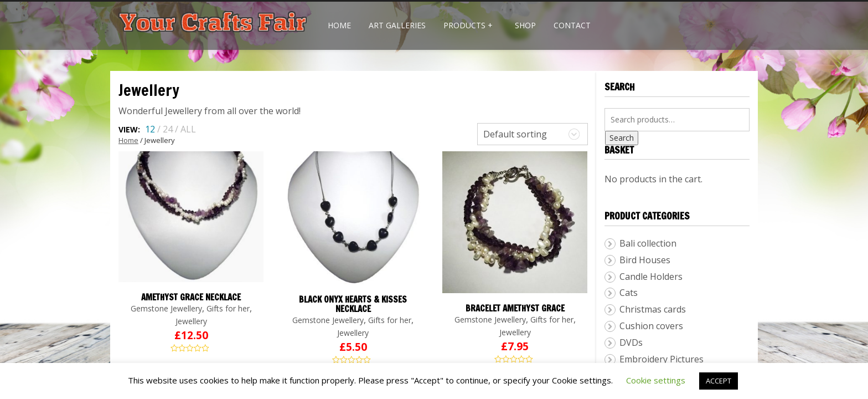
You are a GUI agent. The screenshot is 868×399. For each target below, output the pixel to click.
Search (622, 138)
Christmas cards (653, 309)
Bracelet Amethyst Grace (515, 308)
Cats (629, 293)
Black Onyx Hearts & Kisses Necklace (353, 304)
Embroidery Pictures (662, 359)
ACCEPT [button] (719, 381)
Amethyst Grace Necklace (191, 297)
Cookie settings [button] (656, 380)
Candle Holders (651, 277)
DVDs (631, 342)
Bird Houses (645, 260)
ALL (188, 129)
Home (339, 25)
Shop (525, 25)
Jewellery (191, 321)
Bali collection (648, 243)
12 (150, 129)
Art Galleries (397, 25)
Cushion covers (651, 326)
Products (468, 25)
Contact (572, 25)
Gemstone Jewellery (166, 308)
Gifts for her (228, 308)
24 (168, 129)
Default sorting (515, 134)
